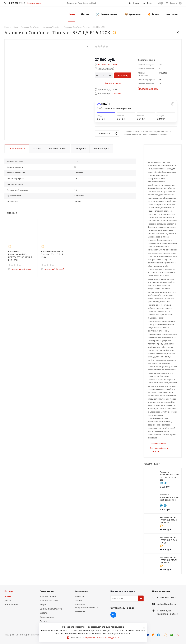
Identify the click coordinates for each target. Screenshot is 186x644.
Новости (79, 596)
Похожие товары (158, 443)
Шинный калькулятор (51, 609)
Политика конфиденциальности (86, 606)
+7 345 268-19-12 (166, 597)
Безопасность (47, 617)
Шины (8, 596)
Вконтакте (113, 615)
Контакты (80, 611)
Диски (8, 601)
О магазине (81, 591)
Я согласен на (95, 638)
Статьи (78, 601)
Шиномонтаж (11, 605)
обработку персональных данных (102, 638)
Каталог (9, 591)
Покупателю (47, 591)
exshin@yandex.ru (166, 604)
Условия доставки (49, 601)
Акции (43, 605)
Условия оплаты (48, 596)
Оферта (44, 613)
